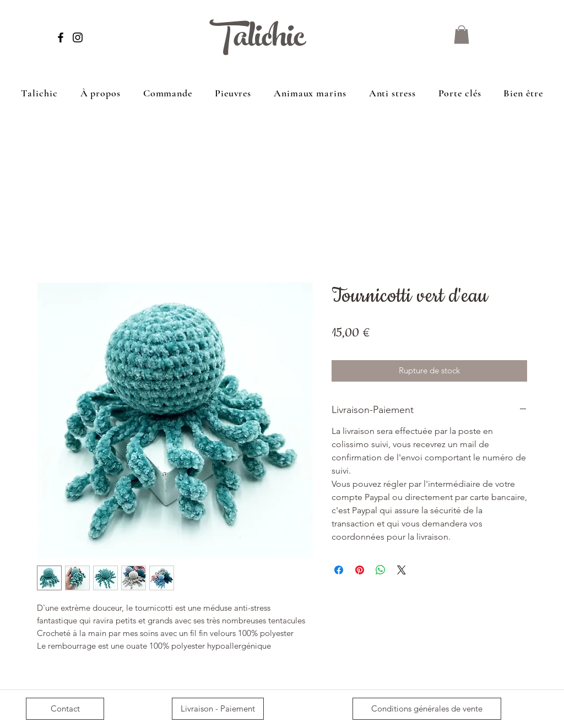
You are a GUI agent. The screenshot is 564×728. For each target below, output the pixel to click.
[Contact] (65, 709)
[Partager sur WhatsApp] (381, 570)
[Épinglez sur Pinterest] (360, 570)
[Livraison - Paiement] (218, 709)
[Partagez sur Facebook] (339, 570)
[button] (462, 34)
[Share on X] (402, 570)
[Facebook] (61, 37)
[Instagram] (78, 37)
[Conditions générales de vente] (427, 709)
